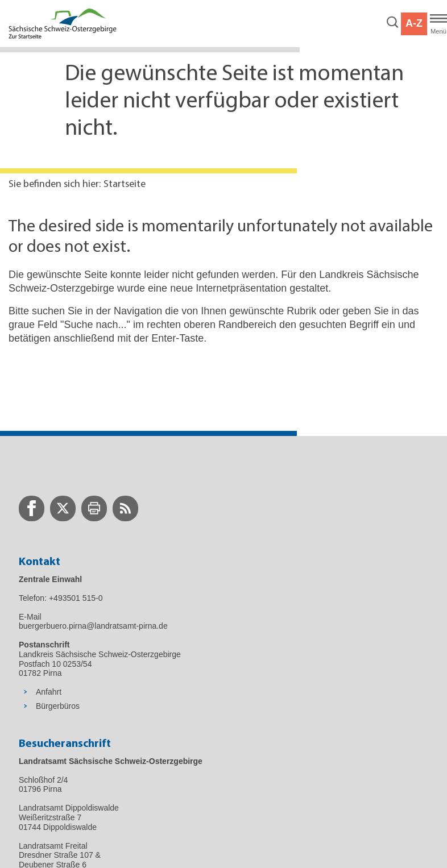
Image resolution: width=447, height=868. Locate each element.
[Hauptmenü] (438, 24)
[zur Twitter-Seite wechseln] (63, 508)
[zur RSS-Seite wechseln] (125, 508)
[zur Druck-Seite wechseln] (94, 508)
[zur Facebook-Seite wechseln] (32, 508)
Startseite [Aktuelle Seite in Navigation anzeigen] (125, 184)
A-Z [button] (414, 23)
